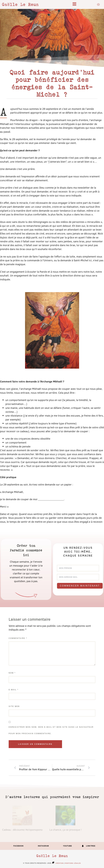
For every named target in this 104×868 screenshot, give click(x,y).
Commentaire (18, 638)
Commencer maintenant (80, 586)
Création (57, 863)
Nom (12, 673)
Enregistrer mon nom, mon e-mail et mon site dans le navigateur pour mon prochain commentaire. (51, 730)
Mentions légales (73, 863)
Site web (14, 706)
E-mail (14, 690)
